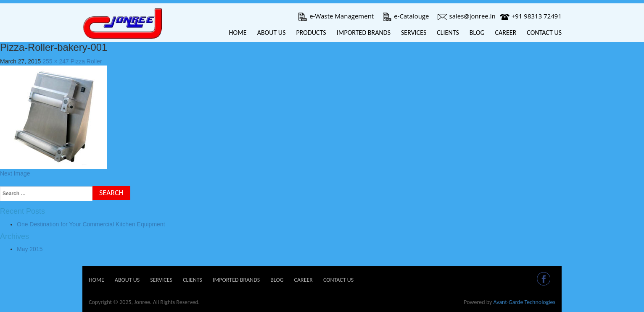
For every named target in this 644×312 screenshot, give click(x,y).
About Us (272, 33)
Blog (477, 33)
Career (506, 33)
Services (414, 33)
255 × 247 (56, 61)
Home (238, 33)
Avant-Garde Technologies (524, 302)
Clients (448, 33)
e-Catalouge (405, 16)
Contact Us (544, 33)
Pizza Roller (86, 61)
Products (311, 33)
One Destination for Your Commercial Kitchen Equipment (91, 224)
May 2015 (30, 249)
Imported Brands (364, 33)
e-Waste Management (336, 16)
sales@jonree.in (467, 16)
